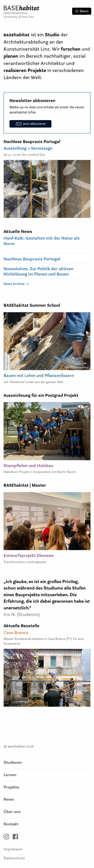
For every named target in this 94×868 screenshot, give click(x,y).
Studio (52, 35)
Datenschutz (14, 858)
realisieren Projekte (25, 70)
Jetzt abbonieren (30, 124)
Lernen (10, 775)
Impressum (13, 849)
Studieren (13, 762)
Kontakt (11, 824)
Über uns (12, 812)
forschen (71, 49)
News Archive (16, 284)
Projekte (11, 787)
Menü (82, 11)
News (9, 799)
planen (11, 56)
